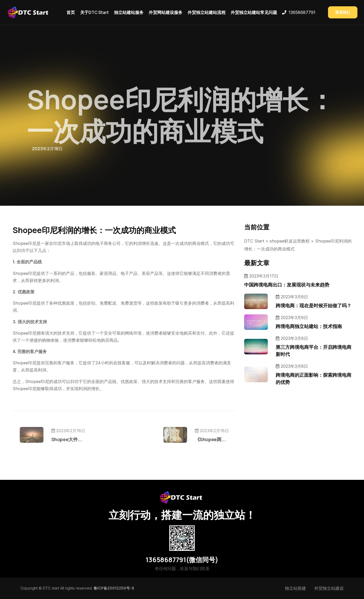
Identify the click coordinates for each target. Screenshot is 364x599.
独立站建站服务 (129, 12)
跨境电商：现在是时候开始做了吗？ (314, 305)
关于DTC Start (94, 12)
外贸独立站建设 (329, 588)
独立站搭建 (295, 588)
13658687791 (302, 12)
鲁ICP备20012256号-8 (114, 588)
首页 (71, 12)
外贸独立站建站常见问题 (254, 12)
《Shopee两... (195, 439)
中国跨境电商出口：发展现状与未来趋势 (287, 285)
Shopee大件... (82, 439)
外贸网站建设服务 (166, 12)
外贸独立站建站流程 (207, 12)
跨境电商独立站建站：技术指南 (309, 326)
